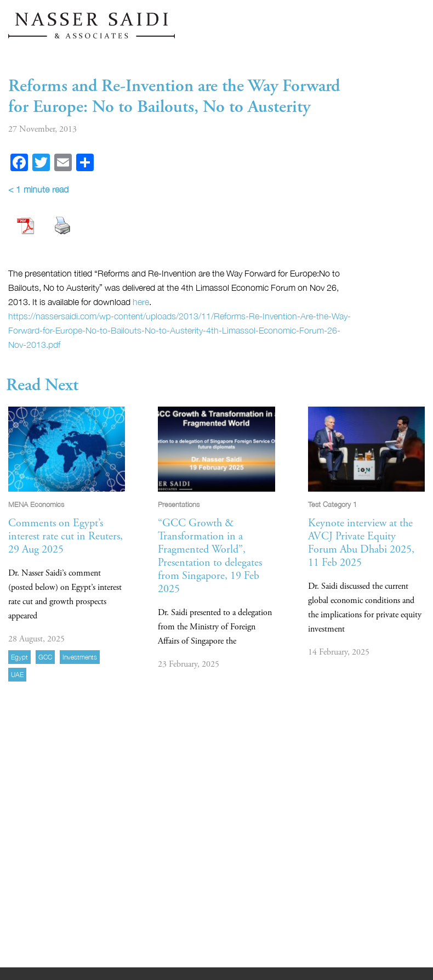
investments (80, 657)
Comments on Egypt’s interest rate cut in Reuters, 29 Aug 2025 (65, 536)
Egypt (19, 657)
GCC (45, 657)
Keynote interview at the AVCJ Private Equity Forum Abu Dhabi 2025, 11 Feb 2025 (361, 543)
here (141, 302)
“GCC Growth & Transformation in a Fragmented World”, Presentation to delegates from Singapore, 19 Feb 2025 (210, 556)
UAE (17, 675)
